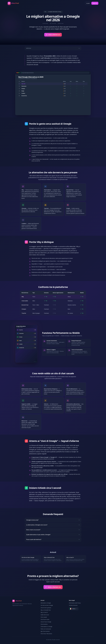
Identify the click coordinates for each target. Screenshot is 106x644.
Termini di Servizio (73, 605)
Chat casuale (44, 617)
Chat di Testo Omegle (46, 622)
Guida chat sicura (45, 615)
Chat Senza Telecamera (46, 634)
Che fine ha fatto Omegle (47, 605)
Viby (45, 12)
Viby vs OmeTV (44, 612)
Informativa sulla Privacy (75, 603)
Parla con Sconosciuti (46, 629)
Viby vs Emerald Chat (46, 610)
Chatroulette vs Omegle (46, 627)
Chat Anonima (44, 624)
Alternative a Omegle (46, 603)
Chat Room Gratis (45, 619)
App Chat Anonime (45, 631)
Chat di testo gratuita (46, 608)
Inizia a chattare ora (53, 35)
